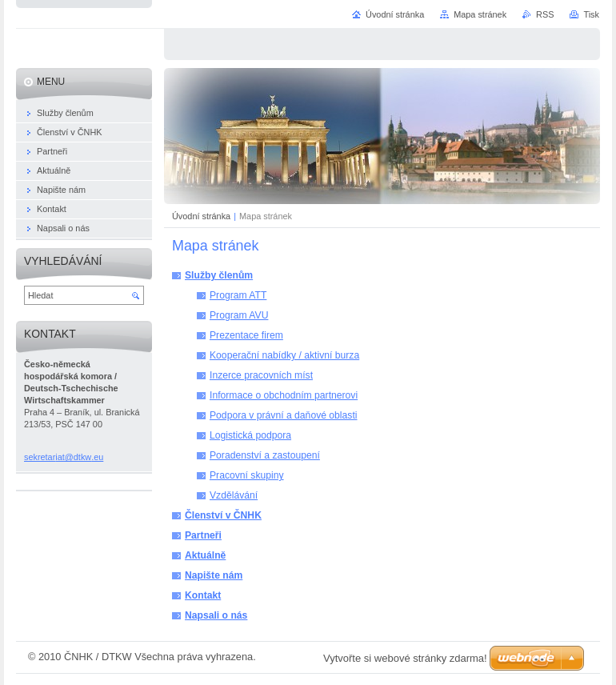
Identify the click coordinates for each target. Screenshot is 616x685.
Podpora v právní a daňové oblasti (284, 415)
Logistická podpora (250, 435)
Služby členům (219, 275)
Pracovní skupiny (247, 475)
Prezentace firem (246, 335)
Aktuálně (205, 555)
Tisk (591, 14)
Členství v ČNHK (223, 515)
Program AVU (239, 315)
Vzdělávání (234, 495)
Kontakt (203, 595)
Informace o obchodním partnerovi (284, 395)
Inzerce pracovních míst (261, 375)
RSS (545, 14)
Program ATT (238, 295)
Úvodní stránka (201, 216)
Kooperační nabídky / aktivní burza (284, 355)
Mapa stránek (480, 14)
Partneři (203, 535)
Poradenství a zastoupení (265, 455)
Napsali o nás (216, 615)
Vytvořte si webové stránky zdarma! (405, 658)
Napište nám (214, 575)
